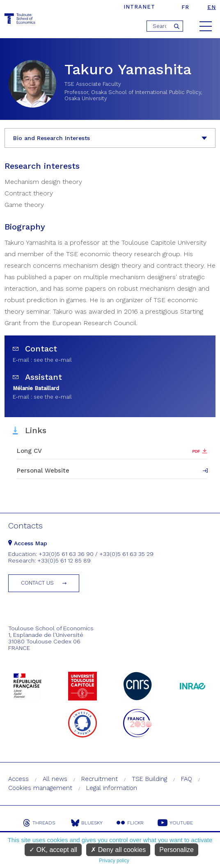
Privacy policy (114, 861)
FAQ (187, 779)
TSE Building (149, 779)
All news (55, 779)
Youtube (175, 823)
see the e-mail (53, 360)
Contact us (37, 583)
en (212, 7)
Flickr (130, 823)
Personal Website (43, 471)
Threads (39, 823)
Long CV (29, 451)
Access (18, 779)
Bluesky (87, 823)
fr (185, 7)
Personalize (176, 850)
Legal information (112, 788)
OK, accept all (53, 850)
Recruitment (100, 779)
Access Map (28, 543)
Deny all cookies (118, 850)
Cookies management (40, 788)
